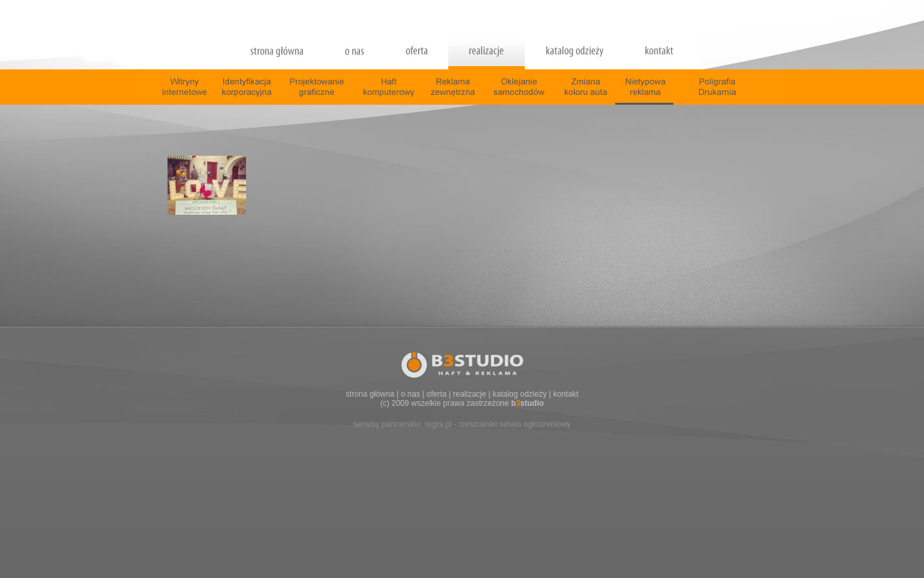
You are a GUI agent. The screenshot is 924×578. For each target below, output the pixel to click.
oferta (437, 394)
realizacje (470, 394)
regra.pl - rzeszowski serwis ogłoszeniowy (498, 424)
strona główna (370, 394)
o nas (411, 394)
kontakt (566, 394)
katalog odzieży (520, 394)
